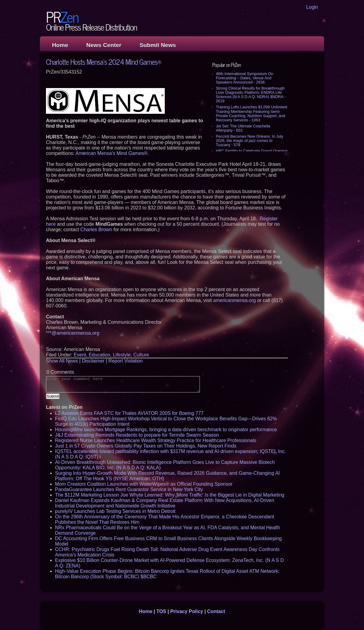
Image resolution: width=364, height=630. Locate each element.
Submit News (158, 45)
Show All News (62, 361)
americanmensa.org (234, 300)
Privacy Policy (187, 611)
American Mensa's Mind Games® (112, 153)
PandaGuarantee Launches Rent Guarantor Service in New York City (129, 489)
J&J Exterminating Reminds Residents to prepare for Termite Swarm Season (137, 435)
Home (60, 45)
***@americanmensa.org (73, 333)
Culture (141, 355)
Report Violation (126, 361)
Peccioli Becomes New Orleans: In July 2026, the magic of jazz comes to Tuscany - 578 (250, 141)
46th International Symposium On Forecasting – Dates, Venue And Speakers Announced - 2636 (245, 78)
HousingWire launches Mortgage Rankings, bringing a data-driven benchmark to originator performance (166, 430)
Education (99, 355)
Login (312, 7)
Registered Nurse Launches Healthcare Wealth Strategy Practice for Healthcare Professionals (156, 440)
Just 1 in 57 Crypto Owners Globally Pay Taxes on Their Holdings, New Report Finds (146, 446)
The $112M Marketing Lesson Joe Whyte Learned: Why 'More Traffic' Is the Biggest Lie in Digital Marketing (170, 495)
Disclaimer (93, 361)
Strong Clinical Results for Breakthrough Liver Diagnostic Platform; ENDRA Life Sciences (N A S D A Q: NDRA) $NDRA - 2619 (251, 95)
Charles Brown (96, 230)
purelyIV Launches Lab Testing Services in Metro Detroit (115, 511)
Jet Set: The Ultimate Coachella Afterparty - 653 (243, 128)
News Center (104, 45)
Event (80, 355)
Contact (216, 611)
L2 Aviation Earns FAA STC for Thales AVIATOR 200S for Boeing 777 (129, 413)
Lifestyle (122, 355)
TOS (161, 611)
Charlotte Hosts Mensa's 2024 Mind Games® (104, 62)
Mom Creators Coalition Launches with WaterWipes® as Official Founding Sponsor (144, 484)
